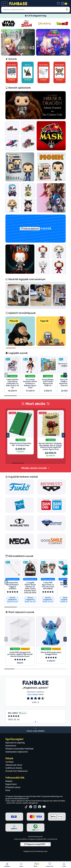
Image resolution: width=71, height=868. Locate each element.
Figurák (44, 321)
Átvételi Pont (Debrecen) (16, 788)
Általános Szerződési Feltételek (19, 765)
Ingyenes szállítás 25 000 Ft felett (36, 16)
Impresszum (11, 762)
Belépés (9, 798)
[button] (63, 331)
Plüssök (14, 321)
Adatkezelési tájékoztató (17, 768)
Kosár (8, 807)
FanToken (10, 778)
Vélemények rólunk (14, 781)
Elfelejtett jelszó (13, 804)
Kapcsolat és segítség (15, 759)
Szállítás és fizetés (14, 785)
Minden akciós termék (35, 476)
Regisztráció (11, 801)
